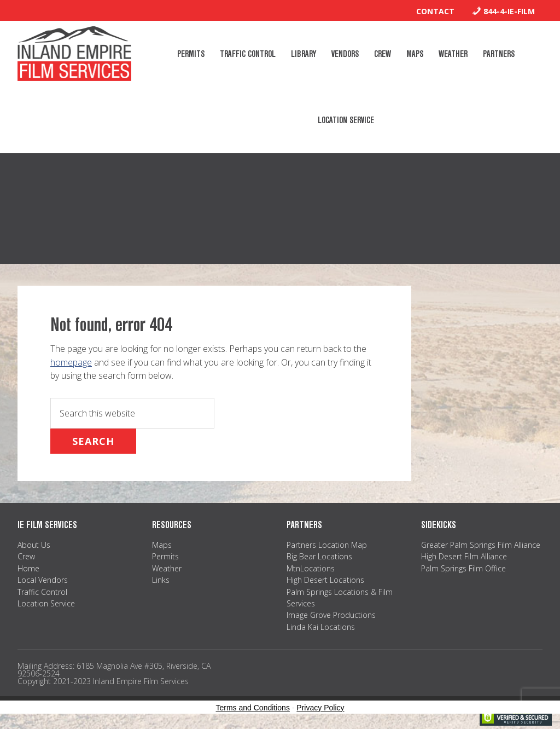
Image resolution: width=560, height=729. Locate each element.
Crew (26, 556)
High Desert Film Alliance (464, 556)
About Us (34, 545)
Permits (165, 556)
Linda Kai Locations (321, 627)
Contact (435, 11)
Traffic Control (42, 592)
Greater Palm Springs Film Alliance (481, 545)
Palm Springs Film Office (463, 568)
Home (28, 568)
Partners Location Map (327, 545)
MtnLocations (311, 568)
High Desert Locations (325, 580)
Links (161, 580)
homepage (71, 362)
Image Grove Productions (331, 615)
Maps (162, 545)
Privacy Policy (320, 708)
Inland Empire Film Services (74, 54)
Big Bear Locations (319, 556)
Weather (167, 568)
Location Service (46, 603)
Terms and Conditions (253, 708)
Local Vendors (43, 580)
